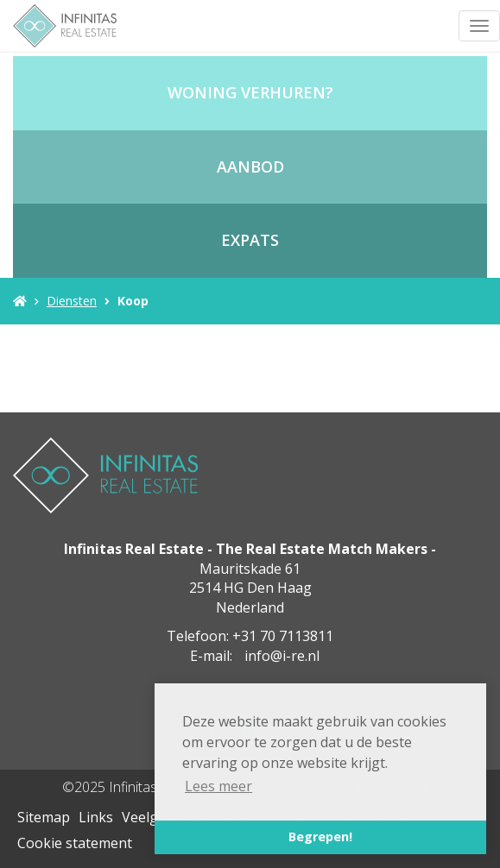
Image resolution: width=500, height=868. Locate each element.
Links (96, 817)
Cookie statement (75, 843)
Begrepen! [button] (320, 837)
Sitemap (44, 817)
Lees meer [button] (218, 786)
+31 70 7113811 (283, 636)
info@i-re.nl (282, 656)
